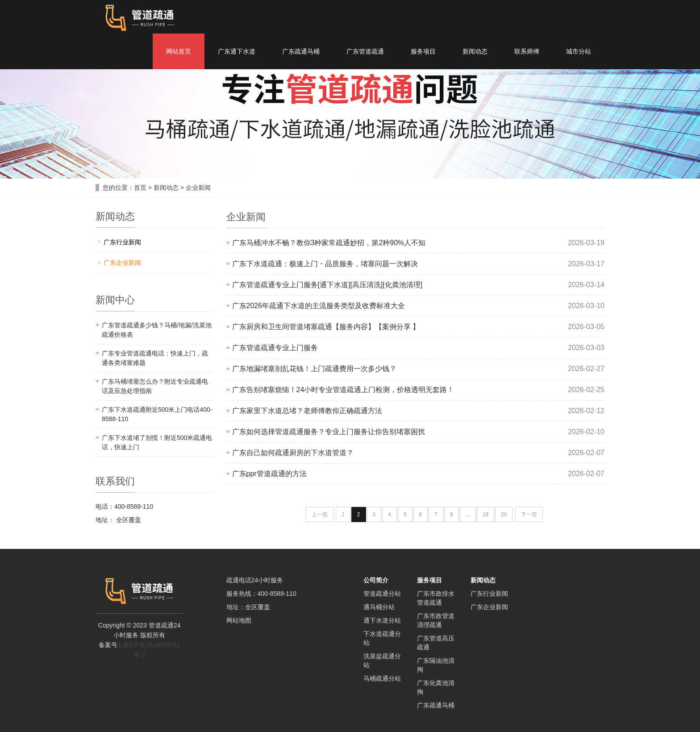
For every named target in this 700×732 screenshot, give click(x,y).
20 (504, 514)
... (468, 514)
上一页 (320, 514)
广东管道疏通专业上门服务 (275, 348)
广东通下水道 (237, 51)
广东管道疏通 (365, 51)
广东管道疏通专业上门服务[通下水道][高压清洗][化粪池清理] (327, 285)
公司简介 (376, 580)
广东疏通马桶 (301, 51)
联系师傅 (527, 51)
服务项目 (423, 51)
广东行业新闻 (122, 242)
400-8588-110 (277, 594)
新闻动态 (475, 51)
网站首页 (179, 51)
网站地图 (239, 620)
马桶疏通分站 (382, 678)
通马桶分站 (379, 607)
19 (485, 514)
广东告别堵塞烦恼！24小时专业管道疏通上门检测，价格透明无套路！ (343, 390)
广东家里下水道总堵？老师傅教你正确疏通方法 (307, 411)
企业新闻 (198, 188)
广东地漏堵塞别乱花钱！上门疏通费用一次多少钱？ (314, 369)
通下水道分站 (382, 620)
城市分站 (579, 51)
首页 (140, 188)
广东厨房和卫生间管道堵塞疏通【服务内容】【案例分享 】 (326, 327)
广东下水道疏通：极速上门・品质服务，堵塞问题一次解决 (325, 264)
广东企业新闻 (122, 263)
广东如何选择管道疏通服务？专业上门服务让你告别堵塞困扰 (329, 432)
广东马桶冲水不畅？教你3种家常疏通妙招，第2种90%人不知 (329, 243)
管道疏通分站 (382, 594)
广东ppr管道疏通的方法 (269, 474)
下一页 (529, 514)
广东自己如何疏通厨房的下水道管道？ (293, 453)
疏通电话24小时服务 (255, 580)
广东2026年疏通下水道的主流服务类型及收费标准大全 (319, 306)
